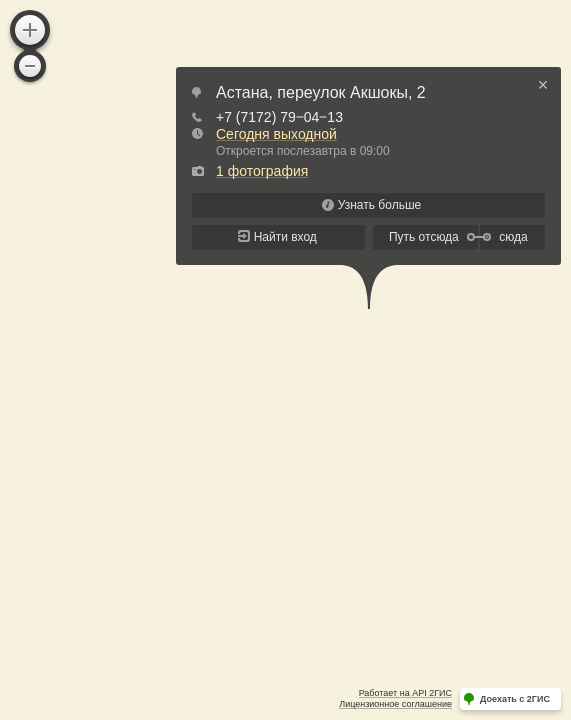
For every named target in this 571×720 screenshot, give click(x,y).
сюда (513, 237)
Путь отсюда (424, 237)
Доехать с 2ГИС (515, 699)
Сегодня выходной (276, 134)
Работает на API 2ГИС (405, 693)
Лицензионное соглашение (395, 704)
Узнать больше (379, 205)
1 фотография (262, 171)
